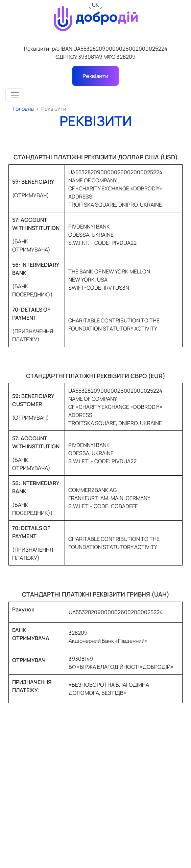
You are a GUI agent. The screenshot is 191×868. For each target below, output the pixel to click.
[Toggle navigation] (15, 95)
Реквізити (95, 76)
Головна (23, 109)
